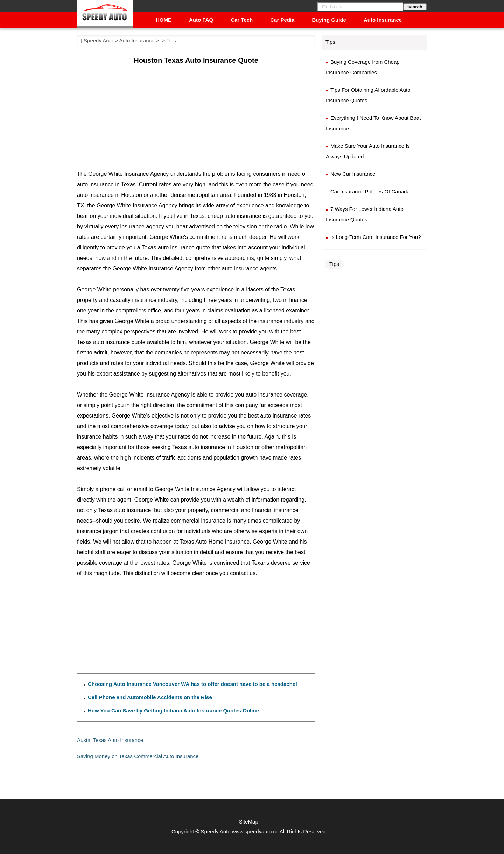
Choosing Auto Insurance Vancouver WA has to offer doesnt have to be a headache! (192, 684)
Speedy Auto (99, 40)
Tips (171, 40)
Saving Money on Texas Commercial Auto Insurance (138, 756)
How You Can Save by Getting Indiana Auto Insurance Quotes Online (173, 711)
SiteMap (249, 822)
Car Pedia (282, 20)
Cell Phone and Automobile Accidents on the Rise (150, 697)
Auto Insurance (383, 20)
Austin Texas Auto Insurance (110, 740)
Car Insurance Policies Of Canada (370, 191)
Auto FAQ (201, 20)
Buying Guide (329, 20)
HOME (164, 20)
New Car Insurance (353, 174)
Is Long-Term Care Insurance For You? (376, 237)
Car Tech (242, 20)
